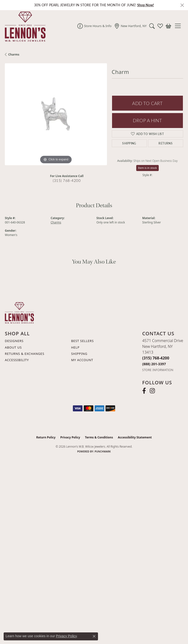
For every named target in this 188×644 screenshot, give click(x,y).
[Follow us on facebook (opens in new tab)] (144, 391)
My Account (82, 360)
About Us (13, 347)
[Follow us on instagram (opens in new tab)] (152, 391)
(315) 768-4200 (67, 180)
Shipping (129, 143)
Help (75, 347)
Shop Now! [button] (146, 5)
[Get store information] (158, 370)
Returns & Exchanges (25, 354)
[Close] (182, 5)
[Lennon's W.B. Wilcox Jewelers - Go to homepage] (19, 312)
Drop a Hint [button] (147, 120)
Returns (165, 143)
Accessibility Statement (135, 437)
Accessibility (17, 360)
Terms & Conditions (99, 437)
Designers (14, 341)
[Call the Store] (156, 358)
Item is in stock (148, 168)
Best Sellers (82, 341)
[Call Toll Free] (154, 364)
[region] (56, 114)
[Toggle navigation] (180, 26)
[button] (152, 26)
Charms (14, 54)
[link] (94, 26)
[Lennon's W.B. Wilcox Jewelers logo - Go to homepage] (24, 26)
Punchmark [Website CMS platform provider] (103, 451)
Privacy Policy (70, 437)
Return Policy (46, 437)
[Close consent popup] (94, 636)
